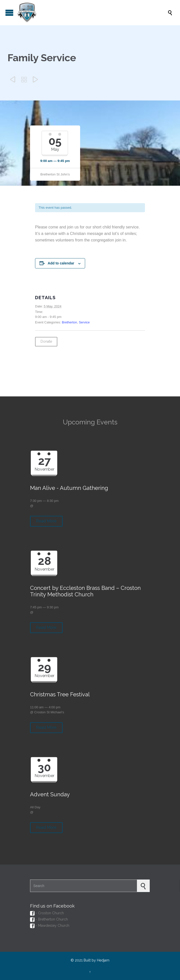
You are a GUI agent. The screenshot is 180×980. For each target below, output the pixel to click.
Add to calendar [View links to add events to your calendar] (61, 263)
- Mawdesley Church (50, 926)
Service (84, 322)
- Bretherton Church (49, 919)
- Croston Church (47, 913)
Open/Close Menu (9, 13)
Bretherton (69, 322)
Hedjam (103, 960)
